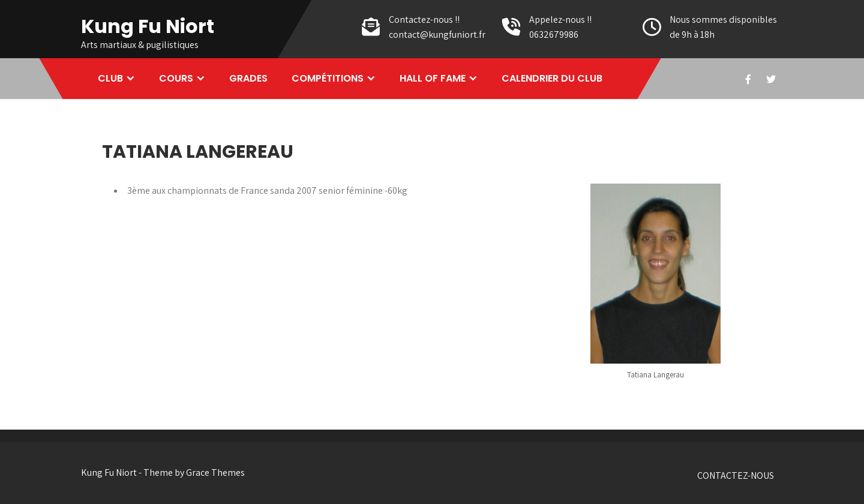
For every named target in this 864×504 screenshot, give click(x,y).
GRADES (248, 78)
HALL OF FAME (433, 78)
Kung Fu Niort (148, 26)
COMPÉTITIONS (328, 78)
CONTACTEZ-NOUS (736, 475)
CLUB (110, 78)
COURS (176, 78)
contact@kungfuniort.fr (437, 34)
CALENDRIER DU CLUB (552, 78)
